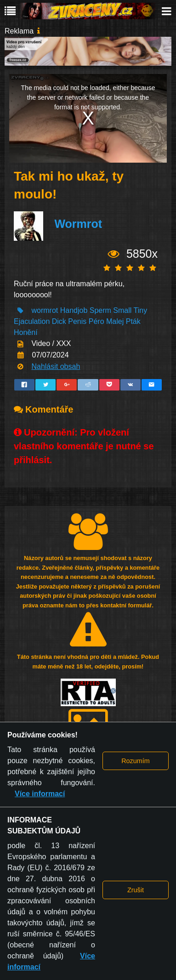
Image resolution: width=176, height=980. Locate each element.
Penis (77, 321)
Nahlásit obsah (56, 366)
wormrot (45, 310)
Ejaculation (32, 321)
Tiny (141, 310)
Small (122, 310)
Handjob (74, 310)
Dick (59, 321)
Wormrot (78, 224)
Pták (133, 321)
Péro (97, 321)
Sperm (100, 310)
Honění (26, 332)
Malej (115, 321)
